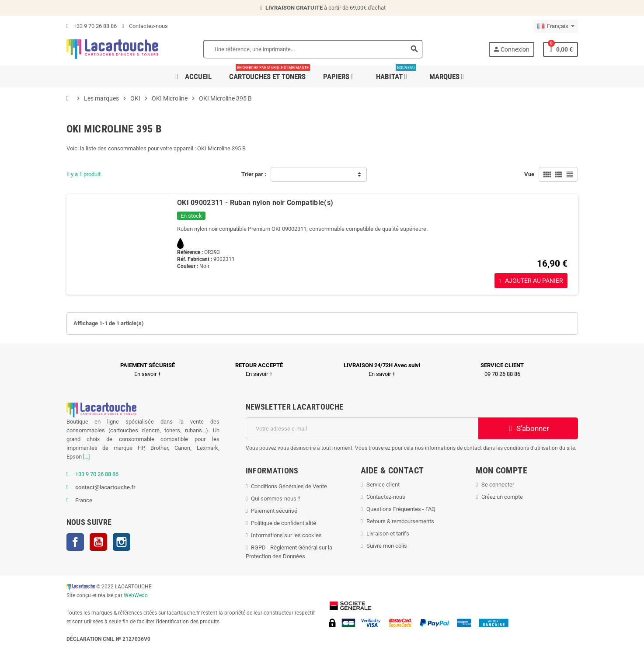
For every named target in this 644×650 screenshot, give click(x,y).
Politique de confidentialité (284, 523)
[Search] (313, 49)
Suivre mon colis (387, 546)
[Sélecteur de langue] (556, 26)
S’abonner (528, 428)
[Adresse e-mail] (362, 428)
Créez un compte (502, 497)
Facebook (75, 542)
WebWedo (136, 595)
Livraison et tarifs (388, 534)
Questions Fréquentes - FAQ (401, 509)
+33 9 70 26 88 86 (92, 26)
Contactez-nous (145, 26)
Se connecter (498, 485)
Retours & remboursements (400, 521)
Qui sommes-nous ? (276, 499)
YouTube (98, 542)
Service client (383, 485)
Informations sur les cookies (286, 535)
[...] (86, 457)
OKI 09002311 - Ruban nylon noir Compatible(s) (255, 203)
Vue (529, 174)
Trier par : (254, 174)
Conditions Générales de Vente (289, 486)
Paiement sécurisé (274, 511)
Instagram (122, 542)
